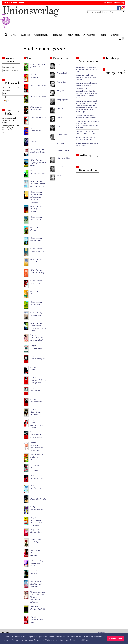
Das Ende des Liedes (38, 173)
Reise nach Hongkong (38, 118)
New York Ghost (36, 348)
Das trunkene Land (37, 401)
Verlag (103, 35)
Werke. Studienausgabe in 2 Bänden (38, 425)
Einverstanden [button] (116, 639)
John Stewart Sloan (64, 158)
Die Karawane (36, 219)
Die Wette (34, 573)
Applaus (33, 370)
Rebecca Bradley (63, 73)
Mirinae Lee (35, 465)
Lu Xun (33, 356)
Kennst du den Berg (37, 273)
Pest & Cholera (36, 542)
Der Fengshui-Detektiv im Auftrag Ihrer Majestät (37, 523)
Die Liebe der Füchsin (38, 96)
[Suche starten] (5, 97)
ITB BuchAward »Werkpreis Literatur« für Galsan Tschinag (86, 77)
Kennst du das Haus (37, 251)
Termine (57, 35)
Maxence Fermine (37, 455)
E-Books (26, 35)
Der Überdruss (36, 488)
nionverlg (31, 16)
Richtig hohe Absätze (38, 152)
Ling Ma (34, 346)
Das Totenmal (35, 391)
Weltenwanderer (36, 315)
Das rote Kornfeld (37, 478)
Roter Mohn (35, 141)
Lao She (33, 335)
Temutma (34, 566)
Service (116, 35)
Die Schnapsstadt (37, 510)
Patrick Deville (36, 540)
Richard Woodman (37, 571)
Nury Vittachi (35, 518)
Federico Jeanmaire (37, 149)
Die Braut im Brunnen (38, 86)
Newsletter (89, 35)
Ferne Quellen (36, 131)
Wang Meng (35, 607)
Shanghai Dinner (36, 532)
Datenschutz (102, 632)
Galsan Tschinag (36, 160)
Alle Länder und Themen (11, 71)
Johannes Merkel (63, 151)
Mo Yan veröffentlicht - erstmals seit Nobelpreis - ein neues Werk (87, 69)
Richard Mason (62, 135)
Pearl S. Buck (35, 550)
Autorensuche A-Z (9, 67)
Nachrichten (73, 35)
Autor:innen (41, 35)
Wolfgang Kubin (63, 100)
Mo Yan (33, 476)
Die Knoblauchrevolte (38, 499)
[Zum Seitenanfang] (45, 59)
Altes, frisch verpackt (38, 359)
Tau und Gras (35, 305)
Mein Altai (34, 294)
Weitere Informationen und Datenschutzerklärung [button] (67, 640)
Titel (14, 35)
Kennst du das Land (37, 262)
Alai (32, 128)
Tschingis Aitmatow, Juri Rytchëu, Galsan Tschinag (38, 595)
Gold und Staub (36, 241)
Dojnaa (33, 230)
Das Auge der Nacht (38, 609)
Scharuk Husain (36, 581)
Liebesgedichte (36, 283)
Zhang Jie (34, 617)
